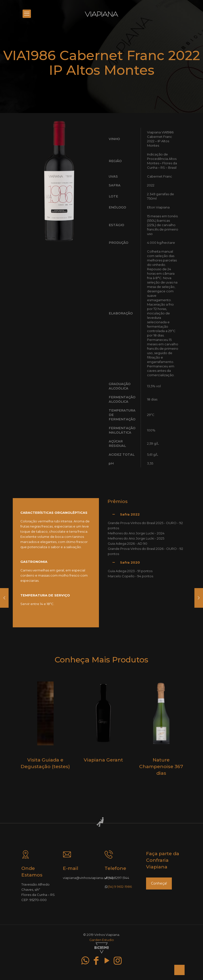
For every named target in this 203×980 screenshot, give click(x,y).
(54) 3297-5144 (118, 878)
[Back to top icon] (179, 970)
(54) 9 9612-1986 (120, 887)
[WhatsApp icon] (85, 961)
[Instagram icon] (118, 961)
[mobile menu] (27, 14)
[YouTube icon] (107, 961)
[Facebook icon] (96, 961)
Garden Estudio (102, 940)
